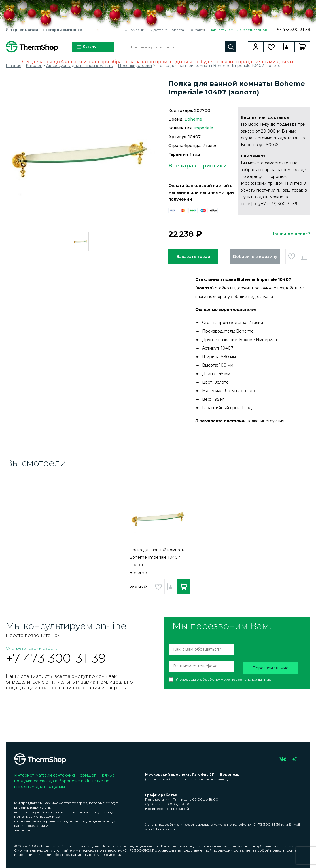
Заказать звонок (252, 30)
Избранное (271, 47)
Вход (256, 47)
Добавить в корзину (255, 257)
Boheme (193, 119)
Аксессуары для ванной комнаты (80, 66)
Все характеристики (198, 166)
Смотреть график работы (32, 648)
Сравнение (287, 47)
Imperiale (203, 128)
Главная (13, 66)
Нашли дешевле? (291, 234)
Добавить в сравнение (304, 257)
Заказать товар (193, 257)
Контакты (197, 30)
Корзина (303, 47)
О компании (135, 30)
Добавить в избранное (292, 257)
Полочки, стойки (135, 66)
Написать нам (221, 30)
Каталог (88, 47)
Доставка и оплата (167, 30)
